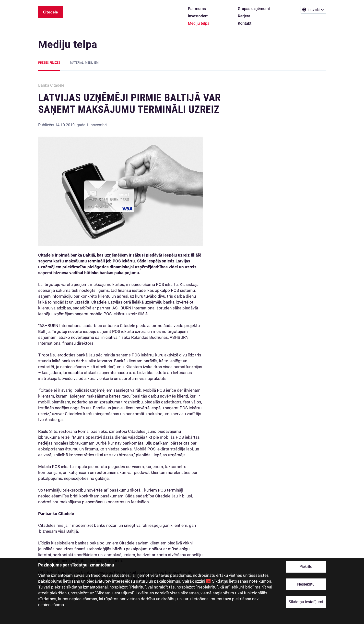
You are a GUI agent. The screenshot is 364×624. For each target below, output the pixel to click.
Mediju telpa (68, 44)
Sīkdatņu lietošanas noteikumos (242, 581)
